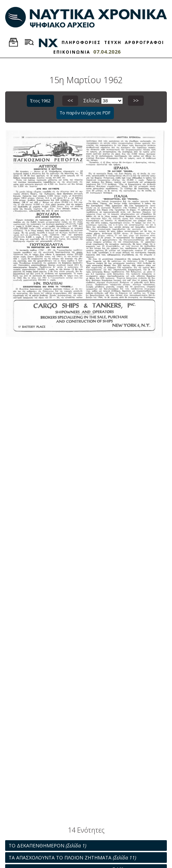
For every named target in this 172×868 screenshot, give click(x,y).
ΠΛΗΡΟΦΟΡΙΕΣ (81, 42)
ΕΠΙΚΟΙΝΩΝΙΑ (72, 52)
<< (70, 100)
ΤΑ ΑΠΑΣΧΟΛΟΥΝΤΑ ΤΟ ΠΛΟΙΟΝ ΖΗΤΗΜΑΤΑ (72, 858)
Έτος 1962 (40, 101)
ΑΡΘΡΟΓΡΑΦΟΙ (144, 42)
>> (136, 100)
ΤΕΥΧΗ (113, 42)
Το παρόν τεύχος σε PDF (85, 113)
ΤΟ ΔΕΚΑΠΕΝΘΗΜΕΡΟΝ (47, 846)
